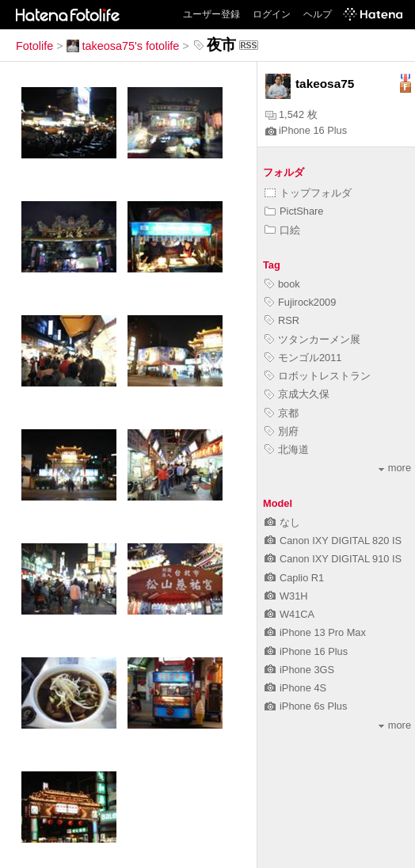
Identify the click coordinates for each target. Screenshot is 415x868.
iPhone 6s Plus (306, 706)
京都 (282, 413)
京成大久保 (297, 394)
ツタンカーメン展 (312, 339)
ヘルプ (318, 14)
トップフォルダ (308, 193)
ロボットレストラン (318, 376)
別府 (282, 431)
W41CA (289, 614)
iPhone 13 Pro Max (315, 632)
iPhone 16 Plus (306, 130)
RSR (282, 320)
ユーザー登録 (211, 14)
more (395, 468)
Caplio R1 (294, 578)
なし (282, 522)
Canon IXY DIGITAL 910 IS (333, 559)
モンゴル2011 (303, 358)
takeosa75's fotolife (123, 46)
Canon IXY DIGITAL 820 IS (333, 541)
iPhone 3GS (299, 670)
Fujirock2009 (300, 302)
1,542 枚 (291, 114)
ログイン (272, 14)
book (282, 284)
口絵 (282, 230)
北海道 (287, 449)
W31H (286, 596)
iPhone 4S (295, 688)
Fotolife (34, 46)
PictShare (294, 211)
